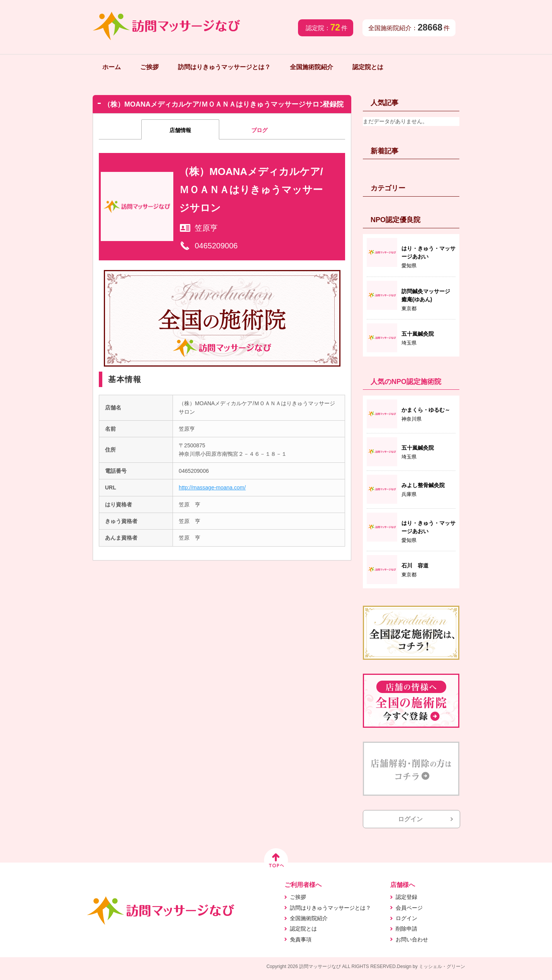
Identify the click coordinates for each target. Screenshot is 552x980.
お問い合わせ (412, 939)
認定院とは (368, 67)
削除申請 (406, 929)
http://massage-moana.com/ (212, 487)
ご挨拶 (149, 67)
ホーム (112, 67)
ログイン (410, 819)
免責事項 (301, 939)
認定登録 (406, 897)
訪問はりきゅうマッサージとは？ (224, 67)
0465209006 (216, 246)
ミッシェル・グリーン (442, 966)
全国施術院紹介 (312, 67)
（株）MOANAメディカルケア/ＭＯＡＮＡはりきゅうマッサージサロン (251, 190)
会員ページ (409, 908)
